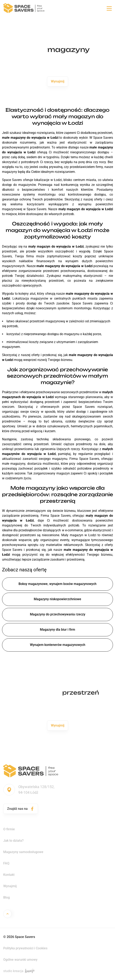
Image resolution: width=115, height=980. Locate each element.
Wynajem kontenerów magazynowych (58, 645)
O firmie (9, 829)
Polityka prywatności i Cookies (25, 948)
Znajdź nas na (21, 809)
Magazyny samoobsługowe (23, 852)
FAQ (6, 863)
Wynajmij (58, 81)
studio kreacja (19, 971)
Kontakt (9, 875)
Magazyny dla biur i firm (57, 630)
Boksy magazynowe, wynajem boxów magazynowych (57, 584)
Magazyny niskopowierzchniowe (57, 599)
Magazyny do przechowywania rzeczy (58, 614)
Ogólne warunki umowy (20, 960)
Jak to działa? (13, 841)
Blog (7, 897)
